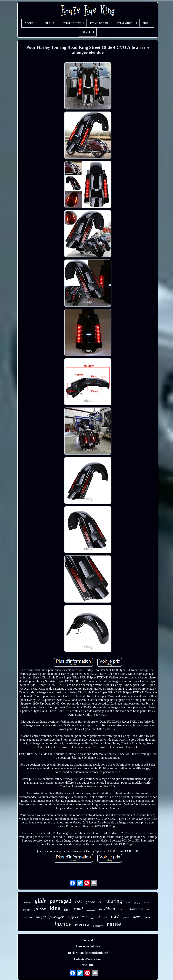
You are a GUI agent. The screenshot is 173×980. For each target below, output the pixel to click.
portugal (61, 902)
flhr (84, 917)
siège (41, 916)
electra (82, 925)
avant (122, 909)
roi (79, 901)
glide (41, 901)
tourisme (137, 909)
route (114, 924)
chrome (27, 910)
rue (115, 916)
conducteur (91, 910)
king (55, 908)
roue (92, 918)
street (137, 917)
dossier (103, 917)
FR (91, 965)
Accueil (88, 940)
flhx (101, 902)
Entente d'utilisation (88, 959)
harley (63, 924)
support (73, 917)
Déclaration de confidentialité (88, 953)
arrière (28, 902)
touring (114, 901)
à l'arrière (98, 926)
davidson (107, 909)
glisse (40, 908)
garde (90, 902)
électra (137, 903)
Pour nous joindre (88, 946)
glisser (126, 918)
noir (150, 909)
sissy (67, 910)
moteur (148, 902)
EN (84, 965)
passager (57, 917)
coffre (29, 917)
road (78, 908)
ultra (128, 902)
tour (148, 917)
